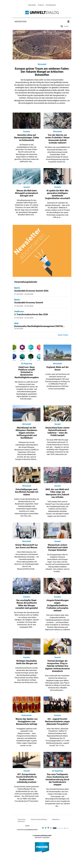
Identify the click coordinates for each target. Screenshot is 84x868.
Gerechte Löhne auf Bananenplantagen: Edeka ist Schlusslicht (27, 138)
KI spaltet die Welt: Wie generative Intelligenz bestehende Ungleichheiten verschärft (57, 195)
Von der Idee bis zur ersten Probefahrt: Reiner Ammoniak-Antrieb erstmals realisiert (57, 139)
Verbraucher (27, 716)
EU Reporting (27, 364)
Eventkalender (51, 5)
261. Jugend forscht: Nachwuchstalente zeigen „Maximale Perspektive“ (57, 722)
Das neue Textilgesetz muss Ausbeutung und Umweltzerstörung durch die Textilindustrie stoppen (57, 780)
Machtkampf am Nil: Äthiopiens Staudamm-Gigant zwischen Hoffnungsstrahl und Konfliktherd (27, 433)
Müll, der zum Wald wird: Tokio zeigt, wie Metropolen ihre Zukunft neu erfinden (57, 494)
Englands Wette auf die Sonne (57, 369)
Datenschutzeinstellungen (39, 820)
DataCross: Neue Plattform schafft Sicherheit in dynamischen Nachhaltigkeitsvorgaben (27, 373)
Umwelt (27, 188)
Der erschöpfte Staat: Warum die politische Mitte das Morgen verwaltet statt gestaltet (27, 605)
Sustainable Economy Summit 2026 (31, 291)
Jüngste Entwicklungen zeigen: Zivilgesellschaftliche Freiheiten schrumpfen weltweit (57, 606)
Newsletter (32, 5)
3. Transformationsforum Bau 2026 (31, 315)
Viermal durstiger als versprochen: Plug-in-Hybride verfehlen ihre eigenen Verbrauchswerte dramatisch (57, 667)
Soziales (27, 132)
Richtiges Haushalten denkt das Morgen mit (27, 663)
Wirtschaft (42, 65)
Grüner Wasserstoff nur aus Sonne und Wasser (27, 547)
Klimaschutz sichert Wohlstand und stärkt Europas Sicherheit (57, 548)
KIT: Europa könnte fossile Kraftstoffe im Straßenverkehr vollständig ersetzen (27, 779)
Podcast (41, 5)
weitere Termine (63, 335)
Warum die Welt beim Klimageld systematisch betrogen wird (27, 194)
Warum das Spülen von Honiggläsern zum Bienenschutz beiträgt (27, 722)
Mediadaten (56, 820)
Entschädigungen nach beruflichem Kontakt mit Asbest (27, 493)
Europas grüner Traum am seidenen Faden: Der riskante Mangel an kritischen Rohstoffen (42, 72)
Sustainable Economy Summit (29, 303)
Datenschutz (22, 820)
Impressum (21, 822)
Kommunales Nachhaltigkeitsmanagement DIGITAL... (40, 327)
